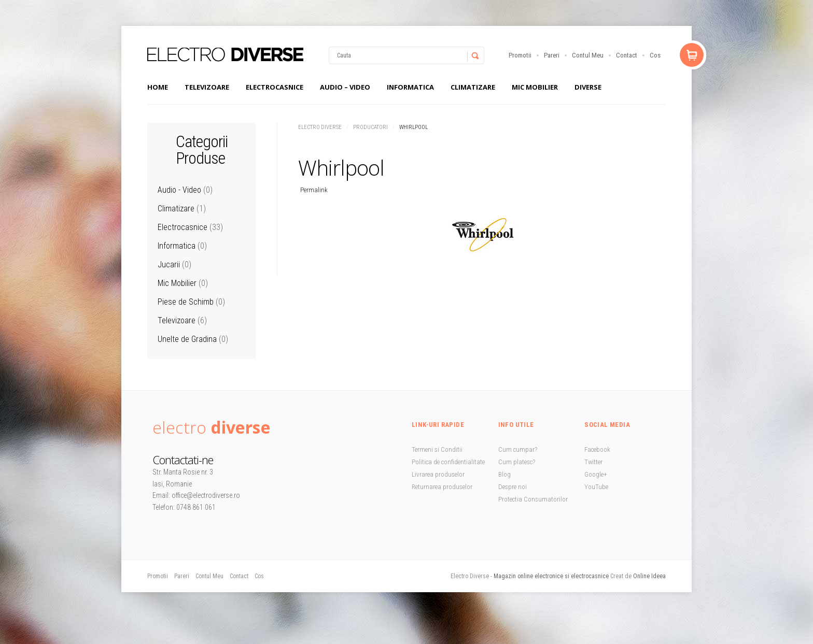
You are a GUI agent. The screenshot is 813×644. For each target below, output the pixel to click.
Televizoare (207, 87)
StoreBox (225, 55)
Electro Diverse (320, 127)
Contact (627, 55)
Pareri (552, 55)
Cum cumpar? (518, 449)
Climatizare (473, 87)
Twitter (593, 462)
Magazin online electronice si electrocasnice (551, 576)
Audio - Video (179, 190)
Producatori (370, 127)
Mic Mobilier (535, 87)
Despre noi (513, 487)
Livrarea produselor (438, 474)
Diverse (588, 87)
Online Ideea (649, 576)
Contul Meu (588, 55)
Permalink (314, 190)
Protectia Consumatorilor (533, 499)
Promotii (520, 55)
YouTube (596, 487)
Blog (504, 474)
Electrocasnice (275, 87)
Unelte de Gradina (187, 339)
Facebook (597, 449)
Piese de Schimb (186, 302)
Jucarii (169, 264)
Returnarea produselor (442, 487)
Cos (655, 55)
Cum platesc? (517, 462)
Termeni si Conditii (437, 449)
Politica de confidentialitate (448, 462)
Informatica (410, 87)
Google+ (596, 474)
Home (158, 87)
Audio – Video (345, 87)
